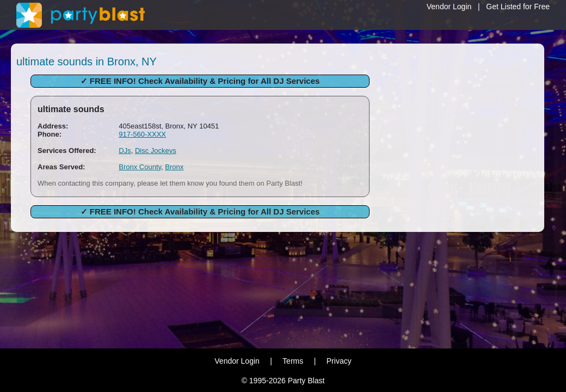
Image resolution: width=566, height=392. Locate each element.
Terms (293, 361)
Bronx (174, 167)
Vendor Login (449, 7)
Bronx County (140, 167)
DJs (125, 151)
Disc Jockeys (156, 151)
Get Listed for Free (518, 7)
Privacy (339, 361)
